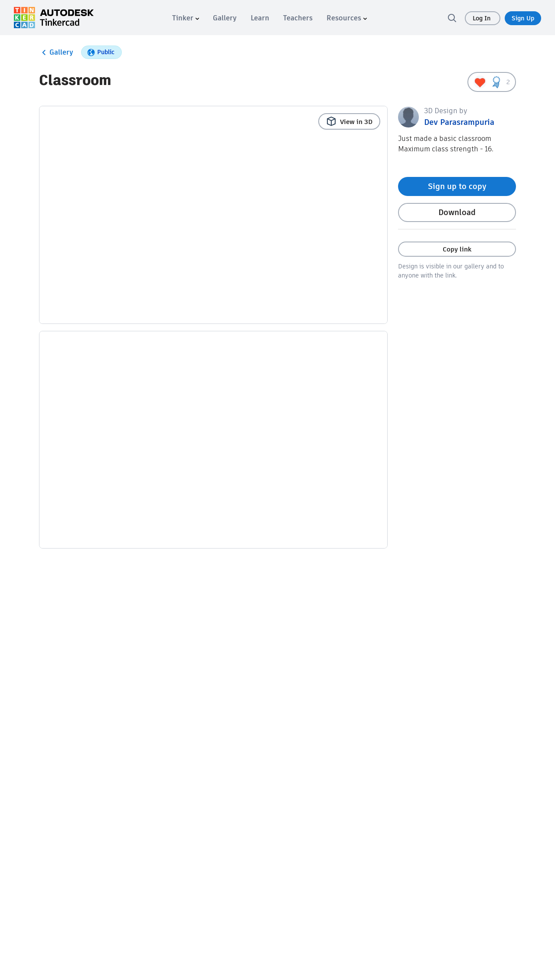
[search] (452, 18)
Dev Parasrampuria (459, 122)
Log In (483, 18)
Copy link (457, 249)
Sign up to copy (457, 186)
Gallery (56, 52)
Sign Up (523, 18)
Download (457, 212)
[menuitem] (186, 18)
